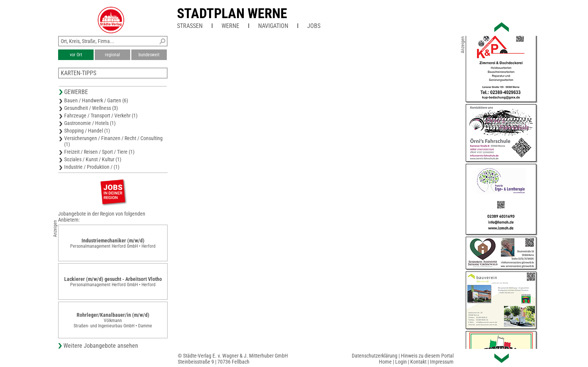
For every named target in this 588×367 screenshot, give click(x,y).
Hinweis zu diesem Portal (427, 356)
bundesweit (149, 55)
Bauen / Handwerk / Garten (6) (96, 100)
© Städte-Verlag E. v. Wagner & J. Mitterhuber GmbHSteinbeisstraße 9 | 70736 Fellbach (233, 359)
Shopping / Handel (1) (87, 131)
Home (385, 362)
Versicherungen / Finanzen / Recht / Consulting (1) (113, 141)
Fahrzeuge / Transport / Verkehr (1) (101, 116)
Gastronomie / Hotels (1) (90, 123)
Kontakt (418, 362)
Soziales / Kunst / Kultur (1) (93, 159)
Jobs (314, 26)
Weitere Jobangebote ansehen (101, 346)
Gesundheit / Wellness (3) (91, 108)
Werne (230, 26)
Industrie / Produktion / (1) (92, 167)
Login (401, 362)
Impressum (442, 362)
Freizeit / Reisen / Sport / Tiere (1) (99, 152)
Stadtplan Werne (232, 14)
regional (112, 55)
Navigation (273, 26)
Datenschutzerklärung (375, 356)
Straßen (190, 26)
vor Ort (76, 55)
